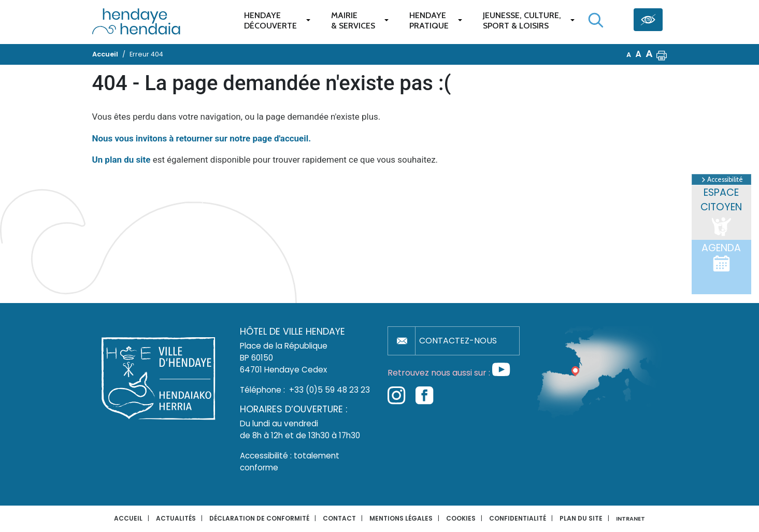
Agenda (721, 257)
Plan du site (581, 518)
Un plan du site (121, 160)
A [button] (629, 55)
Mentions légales (401, 518)
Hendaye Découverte (270, 20)
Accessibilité (721, 180)
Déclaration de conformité (259, 518)
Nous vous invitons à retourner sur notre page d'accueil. (202, 138)
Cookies (461, 518)
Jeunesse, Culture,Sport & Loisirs (522, 20)
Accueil (128, 518)
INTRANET (631, 519)
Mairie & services (353, 20)
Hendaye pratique (429, 20)
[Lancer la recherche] (596, 20)
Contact (339, 518)
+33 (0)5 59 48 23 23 (330, 390)
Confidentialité (518, 518)
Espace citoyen (721, 212)
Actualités (176, 518)
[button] (662, 54)
